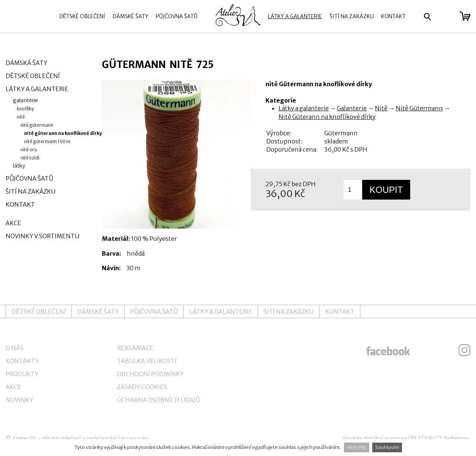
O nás (15, 348)
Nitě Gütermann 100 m (47, 141)
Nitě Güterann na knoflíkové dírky (327, 117)
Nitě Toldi (30, 158)
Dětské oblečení (82, 16)
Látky (19, 166)
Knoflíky (25, 109)
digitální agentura (385, 439)
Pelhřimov (457, 439)
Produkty (22, 374)
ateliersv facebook (388, 350)
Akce (13, 223)
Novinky (19, 400)
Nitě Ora (29, 150)
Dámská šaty (26, 63)
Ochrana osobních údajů (159, 400)
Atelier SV (24, 439)
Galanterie (352, 108)
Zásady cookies (142, 387)
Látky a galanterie (295, 16)
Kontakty (22, 361)
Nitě (381, 108)
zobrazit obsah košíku (465, 16)
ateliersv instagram (464, 350)
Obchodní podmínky (150, 374)
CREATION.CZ (425, 439)
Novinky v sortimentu (42, 236)
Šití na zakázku (352, 16)
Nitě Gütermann (419, 108)
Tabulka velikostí (147, 361)
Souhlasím (387, 447)
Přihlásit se (446, 17)
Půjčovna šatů (177, 16)
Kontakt (393, 16)
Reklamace (135, 348)
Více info (357, 447)
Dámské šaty (131, 16)
